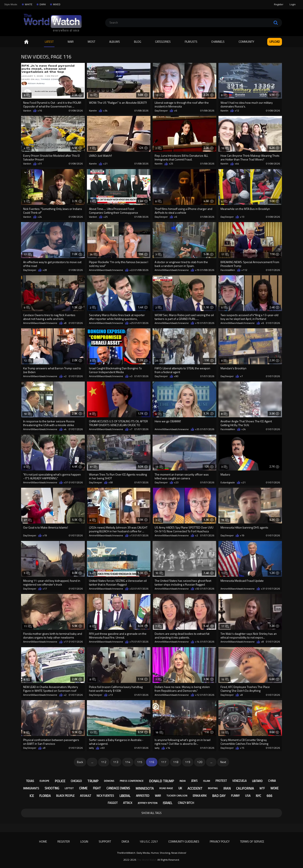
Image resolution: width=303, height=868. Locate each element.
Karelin (93, 111)
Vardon (27, 111)
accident (195, 788)
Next (223, 762)
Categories (163, 42)
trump (93, 781)
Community (246, 42)
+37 (66, 482)
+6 (175, 111)
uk (180, 788)
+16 (40, 111)
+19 (197, 270)
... (92, 762)
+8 (65, 323)
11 (28, 626)
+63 (102, 748)
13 (159, 95)
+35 (197, 429)
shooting (52, 788)
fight (97, 788)
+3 (131, 376)
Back (80, 762)
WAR (71, 42)
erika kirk (200, 796)
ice (32, 796)
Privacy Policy (220, 841)
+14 (197, 642)
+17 (45, 589)
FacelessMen (228, 270)
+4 (65, 429)
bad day (219, 796)
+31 (40, 164)
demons (109, 781)
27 (28, 520)
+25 (171, 164)
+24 (40, 217)
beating (213, 788)
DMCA (125, 841)
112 (104, 762)
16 (225, 148)
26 (159, 361)
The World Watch (147, 860)
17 (28, 254)
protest (221, 781)
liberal (125, 796)
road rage (166, 788)
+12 (237, 111)
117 (164, 762)
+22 (132, 270)
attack (128, 803)
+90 (176, 376)
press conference (132, 781)
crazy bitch (186, 803)
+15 (242, 748)
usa (248, 796)
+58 (111, 482)
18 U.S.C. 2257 (149, 841)
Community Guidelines (184, 841)
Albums (115, 42)
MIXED (57, 4)
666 (269, 796)
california (245, 788)
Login (293, 4)
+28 (45, 270)
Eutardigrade (228, 482)
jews (194, 781)
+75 (132, 642)
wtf (262, 788)
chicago (76, 781)
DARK (43, 4)
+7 (241, 376)
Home (26, 42)
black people (65, 796)
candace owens (118, 788)
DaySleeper (161, 111)
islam (207, 781)
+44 (237, 164)
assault (86, 796)
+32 (132, 589)
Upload (275, 42)
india (183, 781)
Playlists (191, 42)
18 (159, 732)
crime (83, 788)
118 (176, 762)
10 (28, 414)
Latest (49, 42)
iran (227, 788)
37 (94, 467)
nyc (258, 796)
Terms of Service (252, 841)
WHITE (29, 4)
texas (30, 781)
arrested (143, 796)
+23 (176, 482)
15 (94, 95)
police (60, 781)
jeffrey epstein (148, 803)
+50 (197, 589)
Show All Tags (151, 813)
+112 (244, 270)
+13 (242, 217)
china (272, 781)
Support (105, 841)
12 (28, 361)
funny (235, 796)
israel (168, 803)
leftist (69, 788)
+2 (65, 376)
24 (94, 254)
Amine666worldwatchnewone (106, 270)
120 (200, 762)
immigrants (31, 788)
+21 (105, 164)
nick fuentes (105, 796)
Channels (218, 42)
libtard (257, 781)
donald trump (161, 781)
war (158, 796)
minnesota (145, 788)
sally (91, 748)
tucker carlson (177, 796)
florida (45, 796)
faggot (113, 803)
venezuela (239, 781)
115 (140, 762)
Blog (138, 42)
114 (128, 762)
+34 (105, 111)
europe (44, 781)
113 (116, 762)
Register (279, 4)
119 (188, 762)
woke (274, 788)
